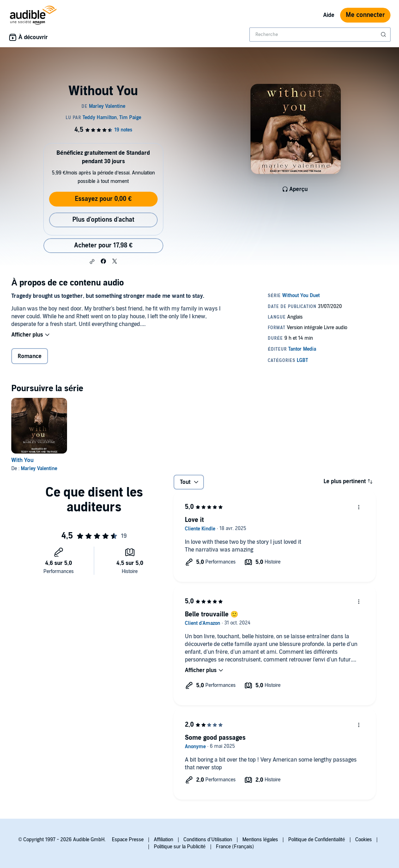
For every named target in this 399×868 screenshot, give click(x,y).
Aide (329, 15)
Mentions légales (260, 840)
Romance (30, 356)
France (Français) (235, 847)
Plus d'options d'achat (103, 220)
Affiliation (164, 840)
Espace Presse (128, 840)
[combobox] (320, 35)
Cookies (364, 840)
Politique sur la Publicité (180, 847)
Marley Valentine (39, 469)
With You (22, 460)
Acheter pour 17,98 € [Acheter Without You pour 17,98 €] (103, 245)
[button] (92, 261)
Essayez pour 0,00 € (103, 199)
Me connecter (365, 15)
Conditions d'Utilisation (208, 840)
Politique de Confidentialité (317, 840)
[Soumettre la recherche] (384, 35)
